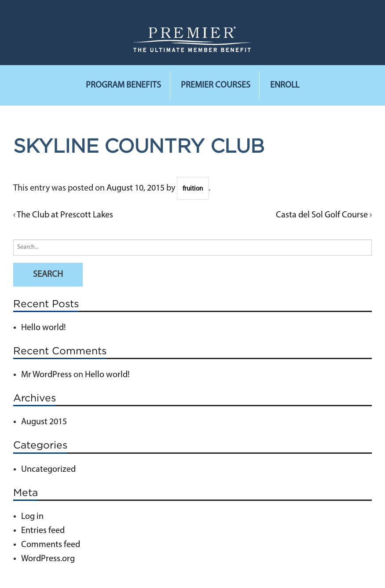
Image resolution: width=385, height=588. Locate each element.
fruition (193, 189)
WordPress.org (48, 559)
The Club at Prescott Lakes (65, 215)
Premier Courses (216, 85)
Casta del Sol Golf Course (322, 215)
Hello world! (44, 328)
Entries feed (43, 531)
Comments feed (51, 545)
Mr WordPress (46, 375)
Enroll (285, 85)
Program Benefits (123, 85)
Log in (32, 517)
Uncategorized (48, 470)
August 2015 (44, 422)
